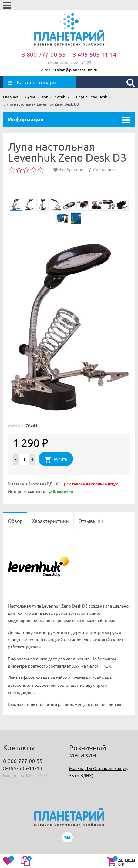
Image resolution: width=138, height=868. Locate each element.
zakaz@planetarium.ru (76, 70)
